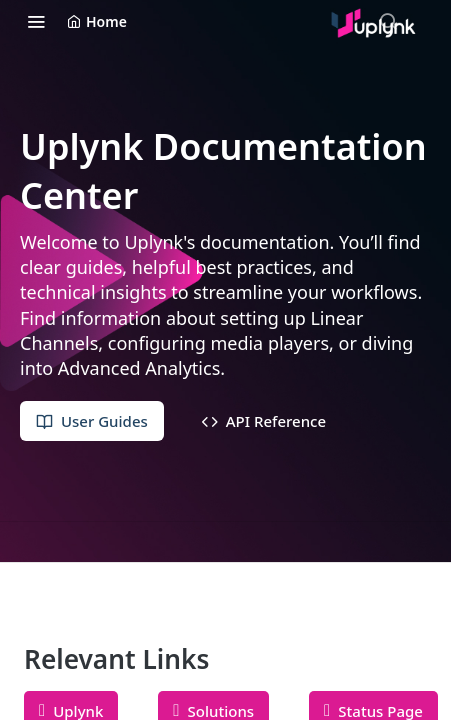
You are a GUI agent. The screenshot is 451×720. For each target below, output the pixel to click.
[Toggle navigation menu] (36, 21)
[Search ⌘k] (388, 21)
